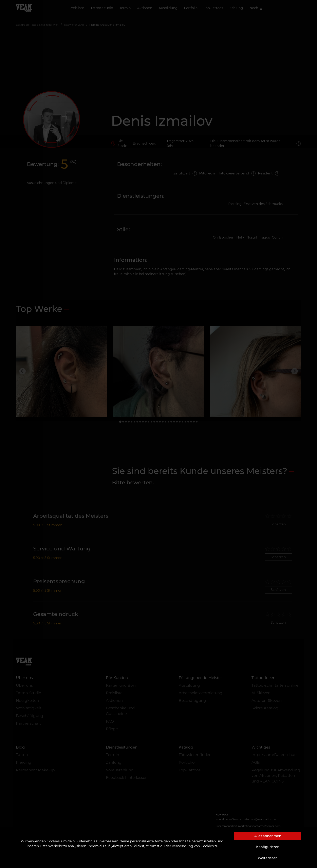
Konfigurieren (268, 847)
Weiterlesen (268, 858)
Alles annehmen (268, 836)
